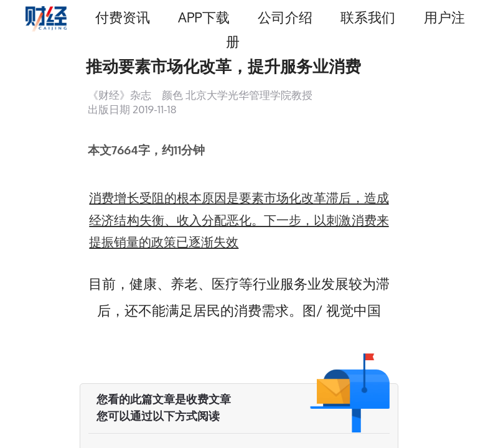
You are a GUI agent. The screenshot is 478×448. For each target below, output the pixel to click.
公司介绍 (285, 17)
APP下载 (204, 17)
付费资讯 (123, 17)
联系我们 (368, 17)
